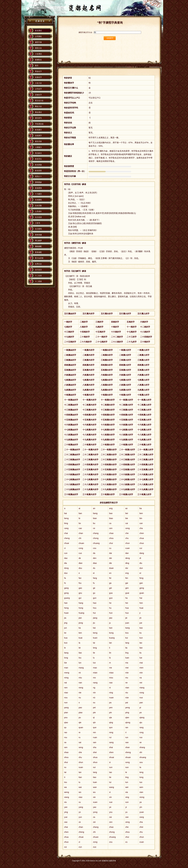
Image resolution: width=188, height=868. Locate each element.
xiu (65, 802)
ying (66, 812)
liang (66, 653)
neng (81, 688)
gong (66, 593)
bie (127, 518)
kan (111, 628)
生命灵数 (38, 206)
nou (66, 698)
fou (80, 583)
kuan (95, 638)
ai (79, 508)
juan (127, 623)
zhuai (81, 837)
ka (80, 628)
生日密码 (38, 229)
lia (126, 648)
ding (127, 563)
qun (111, 727)
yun (80, 817)
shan (128, 747)
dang (142, 553)
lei (80, 648)
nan (80, 683)
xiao (81, 797)
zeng (128, 822)
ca (110, 523)
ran (127, 727)
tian (80, 777)
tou (66, 782)
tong (141, 777)
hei (127, 603)
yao (95, 807)
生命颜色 (38, 200)
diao (95, 563)
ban (80, 513)
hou (95, 608)
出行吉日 (38, 270)
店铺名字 (38, 95)
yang (81, 807)
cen (111, 528)
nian (127, 688)
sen (66, 747)
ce (94, 528)
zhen (66, 832)
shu (80, 757)
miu (80, 678)
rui (110, 737)
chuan (81, 543)
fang (95, 578)
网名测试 (38, 112)
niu (127, 693)
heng (66, 608)
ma (127, 663)
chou (111, 538)
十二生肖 (38, 276)
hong (81, 608)
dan (127, 553)
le (65, 648)
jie (126, 618)
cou (95, 548)
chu (127, 538)
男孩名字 (38, 71)
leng (95, 648)
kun (141, 638)
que (95, 727)
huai (141, 608)
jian (80, 618)
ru (80, 737)
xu (80, 802)
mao (95, 668)
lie (94, 653)
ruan (95, 737)
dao (66, 558)
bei (127, 513)
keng (95, 633)
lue (141, 658)
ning (111, 693)
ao (127, 508)
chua (142, 538)
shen (111, 752)
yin (141, 807)
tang (95, 772)
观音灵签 (38, 141)
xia (127, 792)
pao (80, 708)
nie (80, 693)
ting (127, 777)
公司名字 (38, 89)
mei (127, 668)
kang (128, 628)
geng (142, 588)
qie (80, 722)
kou (127, 633)
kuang (112, 638)
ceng (128, 528)
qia (111, 717)
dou (80, 568)
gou (80, 593)
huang (81, 613)
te (126, 772)
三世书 (37, 223)
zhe (127, 827)
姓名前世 (38, 171)
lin (110, 653)
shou (66, 757)
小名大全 (38, 83)
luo (94, 663)
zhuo (66, 842)
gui (80, 598)
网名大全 (38, 106)
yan (66, 807)
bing (66, 523)
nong (142, 693)
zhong (112, 832)
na (141, 678)
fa (65, 578)
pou (66, 717)
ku (141, 633)
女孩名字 (38, 77)
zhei (141, 827)
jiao (111, 618)
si (110, 762)
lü (110, 658)
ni (110, 688)
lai (94, 643)
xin (110, 797)
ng (94, 688)
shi (141, 752)
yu (126, 812)
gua (111, 593)
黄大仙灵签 (39, 258)
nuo (141, 698)
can (141, 523)
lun (80, 663)
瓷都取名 (38, 60)
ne (127, 683)
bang (95, 513)
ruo (141, 737)
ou (94, 703)
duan (111, 568)
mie (127, 673)
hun (111, 613)
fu (94, 583)
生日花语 (38, 217)
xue (111, 802)
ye (110, 807)
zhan (81, 827)
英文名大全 (39, 101)
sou (141, 762)
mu (127, 678)
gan (141, 583)
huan (66, 613)
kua (66, 638)
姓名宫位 (38, 159)
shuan (128, 757)
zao (66, 822)
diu (141, 563)
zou (111, 842)
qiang (142, 717)
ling (127, 653)
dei (111, 558)
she (80, 752)
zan (127, 817)
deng (128, 558)
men (141, 668)
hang (81, 603)
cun (66, 553)
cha (141, 528)
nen (66, 688)
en (110, 573)
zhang (96, 827)
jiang (95, 618)
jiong (81, 623)
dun (141, 568)
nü (94, 698)
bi (79, 518)
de (80, 558)
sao (127, 742)
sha (95, 747)
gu (94, 593)
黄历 (37, 66)
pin (111, 712)
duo (66, 573)
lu (94, 658)
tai (65, 772)
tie (110, 777)
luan (127, 658)
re (80, 732)
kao (141, 628)
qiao (66, 722)
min (141, 673)
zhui (127, 837)
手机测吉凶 (39, 124)
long (66, 658)
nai (66, 683)
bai (66, 513)
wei (127, 787)
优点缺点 (38, 153)
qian (127, 717)
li (110, 648)
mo (94, 678)
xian (141, 792)
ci (65, 548)
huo (127, 613)
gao (80, 588)
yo (80, 812)
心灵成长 (38, 211)
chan (81, 533)
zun (80, 847)
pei (94, 708)
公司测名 (38, 36)
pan (141, 703)
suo (127, 767)
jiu (94, 623)
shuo (95, 762)
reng (111, 732)
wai (80, 787)
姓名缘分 (38, 130)
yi (126, 807)
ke (65, 633)
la (79, 643)
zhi (94, 832)
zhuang (112, 837)
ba (141, 508)
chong (96, 538)
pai (127, 703)
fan (80, 578)
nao (111, 683)
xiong (142, 797)
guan (142, 593)
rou (66, 737)
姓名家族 (38, 165)
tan (80, 772)
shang (142, 747)
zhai (66, 827)
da (94, 553)
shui (66, 762)
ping (127, 712)
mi (80, 673)
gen (127, 588)
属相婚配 (38, 246)
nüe (127, 698)
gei (111, 588)
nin (94, 693)
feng (141, 578)
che (127, 533)
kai (94, 628)
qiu (141, 722)
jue (141, 623)
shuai (112, 757)
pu (80, 717)
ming (66, 678)
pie (94, 712)
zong (95, 842)
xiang (67, 797)
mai (141, 663)
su (65, 767)
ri (126, 732)
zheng (81, 832)
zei (94, 822)
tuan (95, 782)
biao (111, 518)
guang (67, 598)
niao (66, 693)
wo (80, 792)
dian (81, 563)
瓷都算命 (40, 21)
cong (81, 548)
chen (142, 533)
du (94, 568)
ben (141, 513)
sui (94, 767)
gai (127, 583)
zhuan (96, 837)
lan (111, 643)
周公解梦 (38, 241)
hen (141, 603)
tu (80, 782)
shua (95, 757)
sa (65, 742)
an (94, 508)
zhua (66, 837)
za (94, 817)
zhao (111, 827)
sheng (128, 752)
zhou (128, 832)
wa (65, 787)
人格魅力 (38, 147)
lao (141, 643)
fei (110, 578)
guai (127, 593)
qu (65, 727)
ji (140, 613)
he (110, 603)
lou (80, 658)
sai (80, 742)
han (66, 603)
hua (127, 608)
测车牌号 (38, 118)
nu (80, 698)
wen (141, 787)
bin (141, 518)
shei (95, 752)
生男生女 (38, 264)
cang (66, 528)
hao (95, 603)
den (95, 558)
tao (111, 772)
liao (80, 653)
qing (111, 722)
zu (126, 842)
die (111, 563)
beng (66, 518)
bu (94, 523)
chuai (67, 543)
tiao (95, 777)
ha (127, 598)
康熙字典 (38, 42)
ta (140, 767)
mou (111, 678)
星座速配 (38, 252)
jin (140, 618)
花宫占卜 (38, 176)
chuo (142, 543)
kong (111, 633)
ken (80, 633)
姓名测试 (38, 31)
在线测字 (38, 136)
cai (127, 523)
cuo (80, 553)
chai (66, 533)
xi (110, 792)
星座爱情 (38, 188)
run (127, 737)
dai (111, 553)
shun (81, 762)
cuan (128, 548)
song (128, 762)
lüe (66, 663)
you (111, 812)
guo (111, 598)
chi (80, 538)
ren (94, 732)
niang (142, 688)
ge (94, 588)
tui (110, 782)
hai (141, 598)
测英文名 (38, 48)
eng (127, 573)
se (141, 742)
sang (111, 742)
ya (141, 802)
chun (128, 543)
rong (141, 732)
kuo (66, 643)
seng (81, 747)
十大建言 (38, 194)
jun (66, 628)
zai (110, 817)
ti (65, 777)
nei (141, 683)
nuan (111, 698)
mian (95, 673)
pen (111, 708)
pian (66, 712)
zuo (95, 847)
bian (95, 518)
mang (81, 668)
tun (127, 782)
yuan (142, 812)
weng (67, 792)
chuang (96, 543)
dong (66, 568)
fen (127, 578)
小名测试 (38, 54)
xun (127, 802)
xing (127, 797)
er (140, 573)
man (66, 668)
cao (80, 528)
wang (112, 787)
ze (80, 822)
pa (110, 703)
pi (140, 708)
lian (141, 648)
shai (111, 747)
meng (67, 673)
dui (127, 568)
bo (80, 523)
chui (111, 543)
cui (141, 548)
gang (66, 588)
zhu (141, 832)
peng (128, 708)
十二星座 (38, 281)
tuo (141, 782)
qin (94, 722)
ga (110, 583)
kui (127, 638)
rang (141, 727)
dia (66, 563)
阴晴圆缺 (38, 182)
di (140, 558)
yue (66, 817)
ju (110, 623)
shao (66, 752)
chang (96, 533)
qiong (128, 722)
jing (66, 623)
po (141, 712)
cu (110, 548)
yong (95, 812)
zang (142, 817)
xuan (95, 802)
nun (66, 703)
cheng (67, 538)
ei (94, 573)
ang (111, 508)
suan (81, 767)
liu (140, 653)
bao (111, 513)
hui (94, 613)
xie (94, 797)
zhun (142, 837)
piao (81, 712)
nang (95, 683)
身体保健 (38, 235)
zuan (142, 842)
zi (79, 842)
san (95, 742)
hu (110, 608)
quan (81, 727)
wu (94, 792)
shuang (143, 757)
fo (65, 583)
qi (94, 717)
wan (95, 787)
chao (111, 533)
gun (95, 598)
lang (127, 643)
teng (141, 772)
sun (111, 767)
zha (141, 822)
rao (66, 732)
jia (65, 618)
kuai (81, 638)
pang (66, 708)
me (111, 668)
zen (111, 822)
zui (65, 847)
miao (111, 673)
